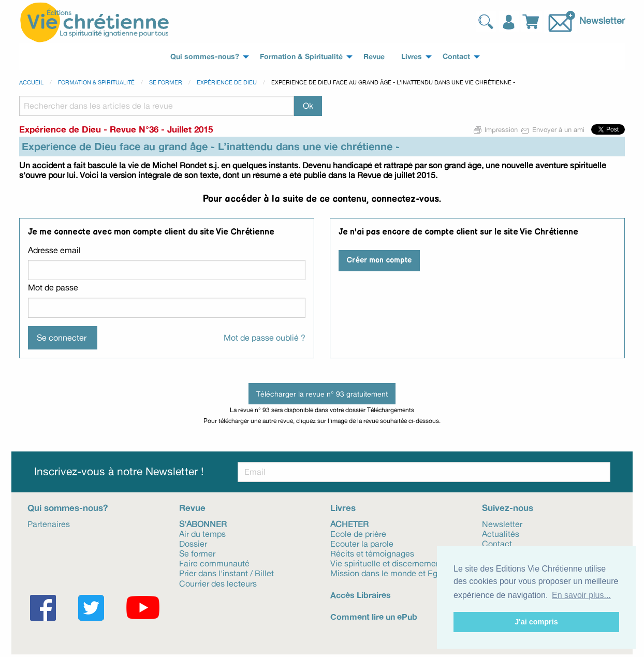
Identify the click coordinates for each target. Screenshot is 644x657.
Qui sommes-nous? (68, 508)
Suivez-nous (508, 508)
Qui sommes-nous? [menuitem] (205, 56)
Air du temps (202, 533)
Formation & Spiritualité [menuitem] (301, 56)
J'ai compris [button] (536, 622)
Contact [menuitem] (456, 56)
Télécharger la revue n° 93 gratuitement (322, 394)
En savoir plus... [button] (581, 595)
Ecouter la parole (362, 543)
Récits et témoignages (372, 553)
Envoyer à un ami (553, 129)
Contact (497, 543)
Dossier (193, 543)
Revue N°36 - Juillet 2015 (161, 129)
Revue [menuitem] (374, 56)
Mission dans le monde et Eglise (390, 573)
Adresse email (54, 250)
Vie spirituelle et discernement (387, 563)
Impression (496, 129)
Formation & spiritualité (96, 82)
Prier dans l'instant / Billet (226, 573)
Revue (192, 508)
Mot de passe (53, 287)
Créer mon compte (379, 260)
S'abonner (203, 523)
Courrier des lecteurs (218, 583)
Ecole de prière (358, 533)
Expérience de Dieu (227, 82)
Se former (166, 82)
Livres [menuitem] (412, 56)
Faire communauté (214, 563)
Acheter (349, 523)
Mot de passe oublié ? (265, 338)
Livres (343, 508)
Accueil (31, 82)
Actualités (501, 533)
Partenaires (49, 523)
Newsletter (602, 20)
